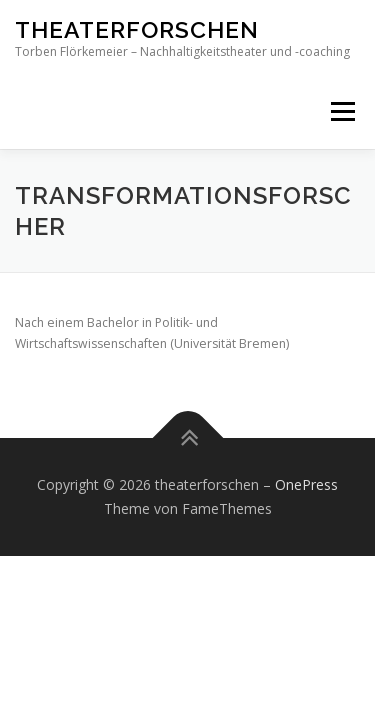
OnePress (306, 484)
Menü (341, 111)
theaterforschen (137, 29)
